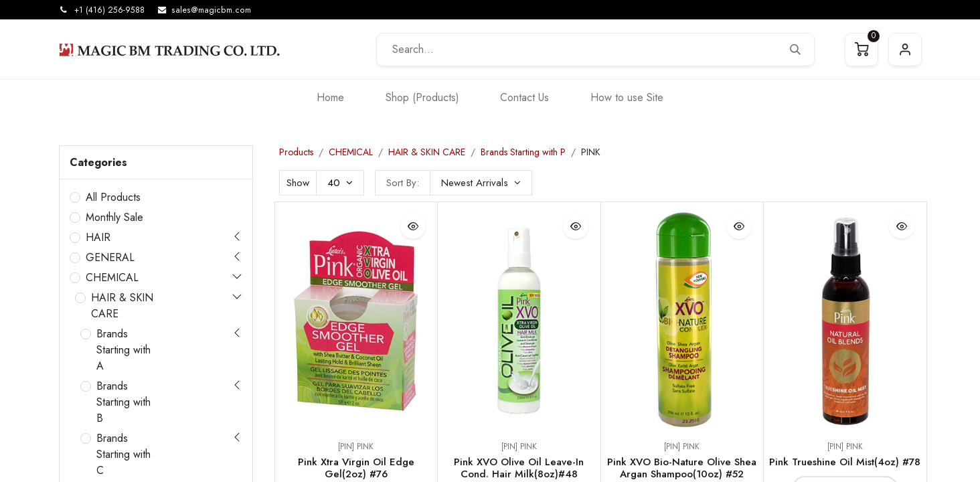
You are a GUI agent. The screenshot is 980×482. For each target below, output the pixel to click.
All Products (113, 197)
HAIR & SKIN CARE (122, 306)
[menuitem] (330, 97)
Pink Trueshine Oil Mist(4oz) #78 (845, 462)
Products (296, 152)
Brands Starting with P (523, 152)
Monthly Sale (114, 217)
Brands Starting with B (124, 402)
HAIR (98, 237)
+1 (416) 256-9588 (109, 10)
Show (298, 183)
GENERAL (110, 257)
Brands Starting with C (124, 454)
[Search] (795, 50)
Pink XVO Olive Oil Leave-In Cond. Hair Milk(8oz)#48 (519, 468)
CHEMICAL (112, 277)
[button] (481, 183)
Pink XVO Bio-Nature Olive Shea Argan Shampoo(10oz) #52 (682, 468)
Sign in (905, 50)
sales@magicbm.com (211, 10)
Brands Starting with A (124, 350)
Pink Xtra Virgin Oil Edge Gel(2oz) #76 (356, 468)
